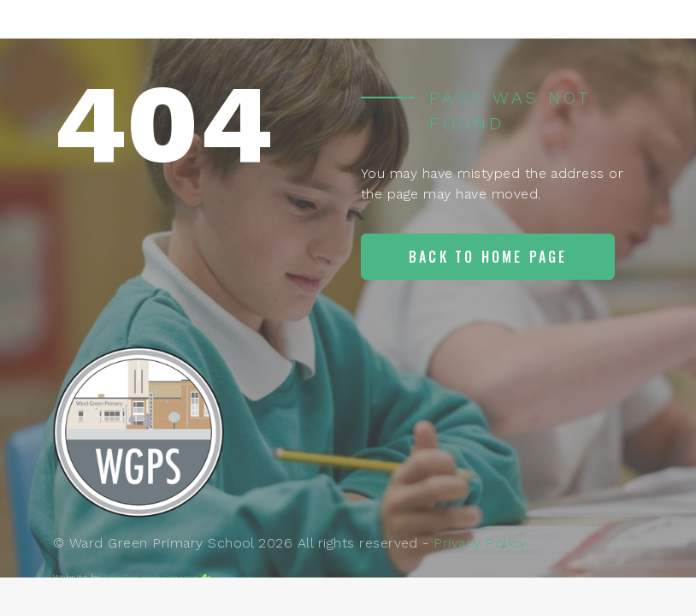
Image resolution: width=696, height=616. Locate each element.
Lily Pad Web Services (150, 577)
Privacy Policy (480, 543)
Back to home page (488, 257)
